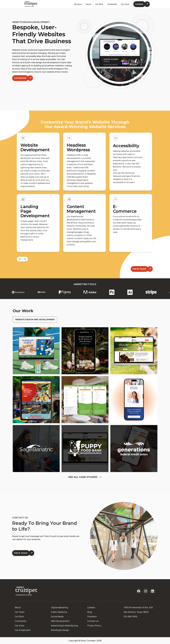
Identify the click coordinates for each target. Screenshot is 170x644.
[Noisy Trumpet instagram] (146, 591)
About (18, 607)
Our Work (99, 4)
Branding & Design (60, 630)
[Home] (26, 591)
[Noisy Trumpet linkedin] (153, 591)
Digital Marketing (59, 607)
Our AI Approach (23, 630)
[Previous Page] (20, 259)
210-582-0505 (130, 616)
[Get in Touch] (23, 553)
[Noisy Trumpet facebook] (139, 591)
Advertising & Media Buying (64, 625)
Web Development (60, 621)
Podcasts (92, 616)
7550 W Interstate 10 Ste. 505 (138, 607)
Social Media (57, 616)
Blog (90, 612)
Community (112, 4)
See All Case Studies (85, 477)
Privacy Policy (94, 625)
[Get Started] (23, 78)
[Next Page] (25, 259)
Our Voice (20, 625)
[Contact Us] (142, 4)
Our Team (20, 612)
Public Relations (59, 612)
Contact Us (93, 621)
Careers (91, 607)
